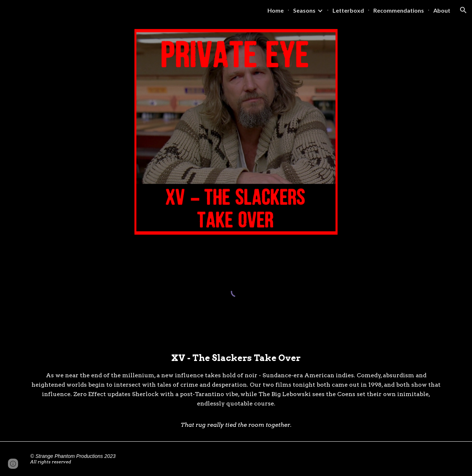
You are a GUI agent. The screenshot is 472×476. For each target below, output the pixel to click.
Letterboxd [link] (348, 10)
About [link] (442, 10)
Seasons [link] (304, 10)
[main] (236, 390)
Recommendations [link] (399, 10)
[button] (463, 10)
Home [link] (276, 10)
